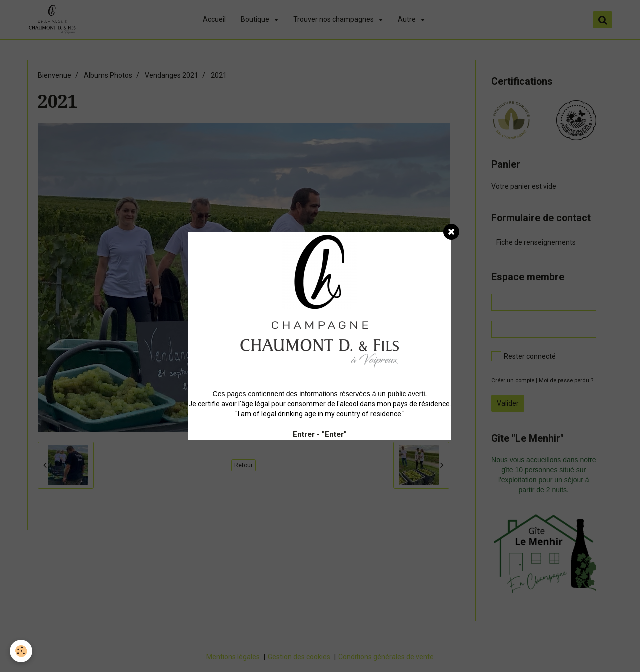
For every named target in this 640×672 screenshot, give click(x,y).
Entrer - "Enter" (320, 434)
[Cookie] (21, 651)
